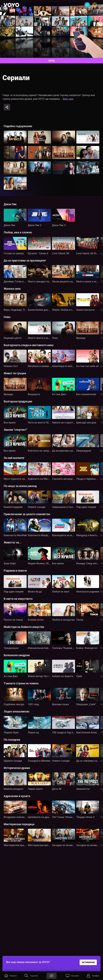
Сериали (16, 78)
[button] (10, 976)
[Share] (7, 107)
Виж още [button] (68, 99)
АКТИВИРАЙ (88, 962)
